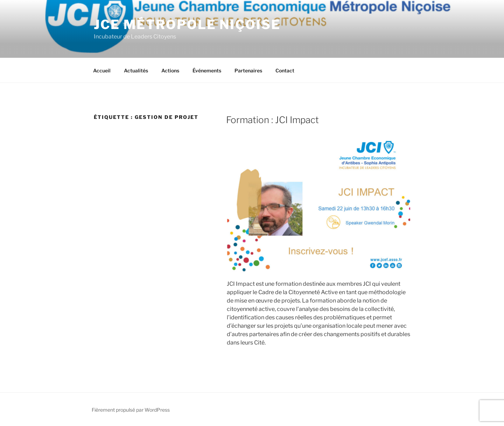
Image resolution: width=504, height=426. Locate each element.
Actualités (136, 70)
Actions (170, 70)
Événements (207, 70)
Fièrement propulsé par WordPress (131, 410)
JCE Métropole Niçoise (187, 24)
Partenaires (248, 70)
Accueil (102, 70)
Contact (285, 70)
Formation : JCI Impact (272, 120)
